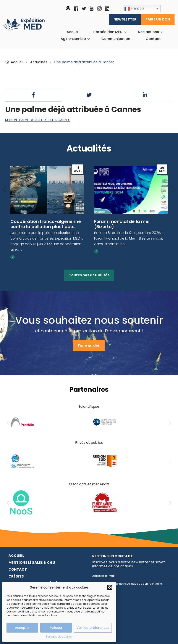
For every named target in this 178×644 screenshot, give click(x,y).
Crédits (16, 576)
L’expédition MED (108, 32)
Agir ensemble (73, 39)
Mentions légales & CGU (32, 563)
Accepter (22, 628)
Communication (116, 39)
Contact (153, 39)
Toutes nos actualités (89, 275)
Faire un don (158, 19)
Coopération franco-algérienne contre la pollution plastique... (46, 224)
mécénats (101, 484)
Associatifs (78, 484)
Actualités (39, 62)
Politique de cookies (59, 637)
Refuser (56, 628)
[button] (110, 587)
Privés (80, 443)
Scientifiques (89, 406)
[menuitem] (73, 32)
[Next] (173, 189)
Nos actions (148, 32)
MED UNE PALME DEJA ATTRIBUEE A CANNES (38, 120)
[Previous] (5, 189)
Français (134, 9)
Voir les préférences (93, 628)
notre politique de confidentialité (140, 584)
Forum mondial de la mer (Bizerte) (122, 224)
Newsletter (125, 19)
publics (97, 443)
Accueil (73, 32)
